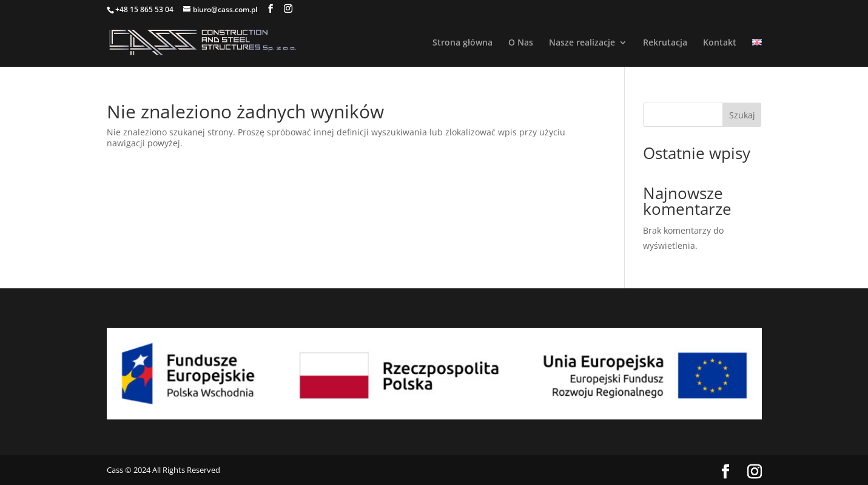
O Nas (521, 43)
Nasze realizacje (582, 43)
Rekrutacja (665, 43)
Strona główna (463, 43)
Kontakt (720, 43)
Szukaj (742, 115)
